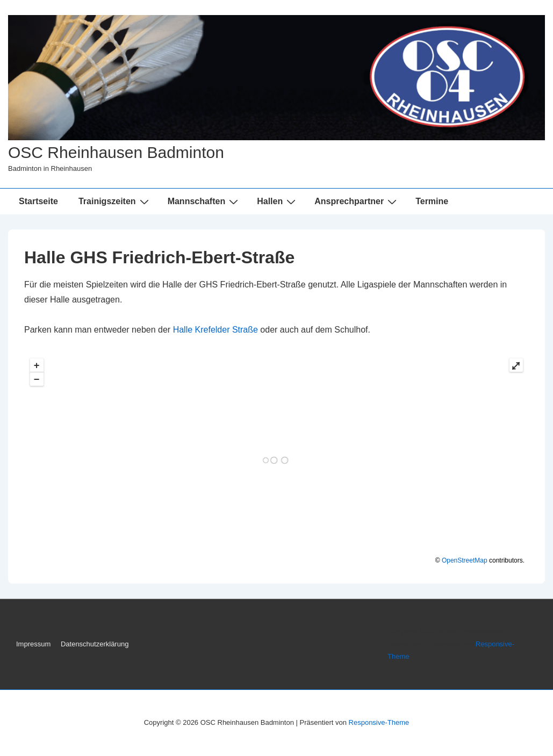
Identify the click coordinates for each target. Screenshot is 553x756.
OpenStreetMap (465, 560)
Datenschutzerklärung (95, 644)
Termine (432, 201)
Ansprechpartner (357, 201)
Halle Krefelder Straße (216, 330)
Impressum (33, 644)
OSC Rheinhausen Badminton (116, 152)
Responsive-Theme (379, 722)
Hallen (278, 201)
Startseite (38, 201)
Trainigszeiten (115, 201)
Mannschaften (204, 201)
